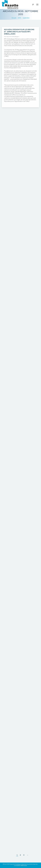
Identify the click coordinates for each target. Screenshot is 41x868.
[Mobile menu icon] (37, 5)
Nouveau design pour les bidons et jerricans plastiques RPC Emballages (19, 32)
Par (11, 37)
